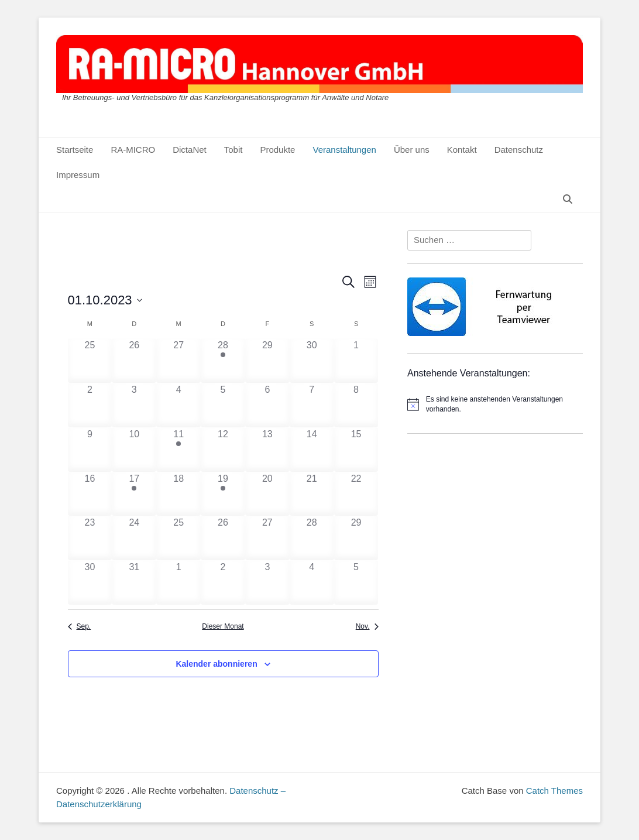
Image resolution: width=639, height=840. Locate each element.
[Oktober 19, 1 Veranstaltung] (223, 494)
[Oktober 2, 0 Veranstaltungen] (90, 405)
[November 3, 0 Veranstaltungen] (267, 582)
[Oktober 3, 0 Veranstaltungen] (134, 405)
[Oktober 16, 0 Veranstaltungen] (90, 494)
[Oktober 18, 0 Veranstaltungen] (178, 494)
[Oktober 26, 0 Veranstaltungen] (223, 538)
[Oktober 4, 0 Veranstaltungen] (178, 405)
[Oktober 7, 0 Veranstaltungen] (312, 405)
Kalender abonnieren (216, 664)
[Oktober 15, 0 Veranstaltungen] (356, 450)
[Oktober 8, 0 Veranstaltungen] (356, 405)
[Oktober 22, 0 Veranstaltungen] (356, 494)
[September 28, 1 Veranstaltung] (223, 361)
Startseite (75, 150)
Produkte (277, 150)
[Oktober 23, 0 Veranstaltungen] (90, 538)
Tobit (233, 150)
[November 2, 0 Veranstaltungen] (223, 582)
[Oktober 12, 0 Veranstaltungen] (223, 450)
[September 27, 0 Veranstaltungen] (178, 361)
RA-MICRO (133, 150)
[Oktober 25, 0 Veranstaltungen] (178, 538)
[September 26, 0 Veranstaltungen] (134, 361)
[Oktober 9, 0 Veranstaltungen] (90, 450)
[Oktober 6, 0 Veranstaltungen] (267, 405)
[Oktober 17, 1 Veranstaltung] (134, 494)
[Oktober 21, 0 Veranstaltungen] (312, 494)
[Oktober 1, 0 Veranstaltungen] (356, 361)
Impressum (78, 175)
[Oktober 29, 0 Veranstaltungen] (356, 538)
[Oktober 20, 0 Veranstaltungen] (267, 494)
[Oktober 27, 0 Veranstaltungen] (267, 538)
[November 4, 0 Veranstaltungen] (312, 582)
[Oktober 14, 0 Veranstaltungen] (312, 450)
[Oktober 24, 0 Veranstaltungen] (134, 538)
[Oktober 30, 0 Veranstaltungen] (90, 582)
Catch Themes (554, 791)
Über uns (412, 150)
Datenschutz (519, 150)
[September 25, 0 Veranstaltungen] (90, 361)
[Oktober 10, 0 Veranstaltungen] (134, 450)
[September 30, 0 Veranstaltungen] (312, 361)
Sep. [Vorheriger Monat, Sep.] (80, 626)
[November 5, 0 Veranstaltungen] (356, 582)
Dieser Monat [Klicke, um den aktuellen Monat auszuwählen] (223, 626)
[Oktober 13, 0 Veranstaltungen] (267, 450)
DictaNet (190, 150)
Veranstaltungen (344, 150)
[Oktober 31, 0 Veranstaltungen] (134, 582)
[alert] (495, 404)
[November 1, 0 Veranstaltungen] (178, 582)
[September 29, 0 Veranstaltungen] (267, 361)
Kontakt (462, 150)
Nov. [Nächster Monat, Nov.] (367, 626)
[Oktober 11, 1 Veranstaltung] (178, 450)
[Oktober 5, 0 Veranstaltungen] (223, 405)
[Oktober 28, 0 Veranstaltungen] (312, 538)
